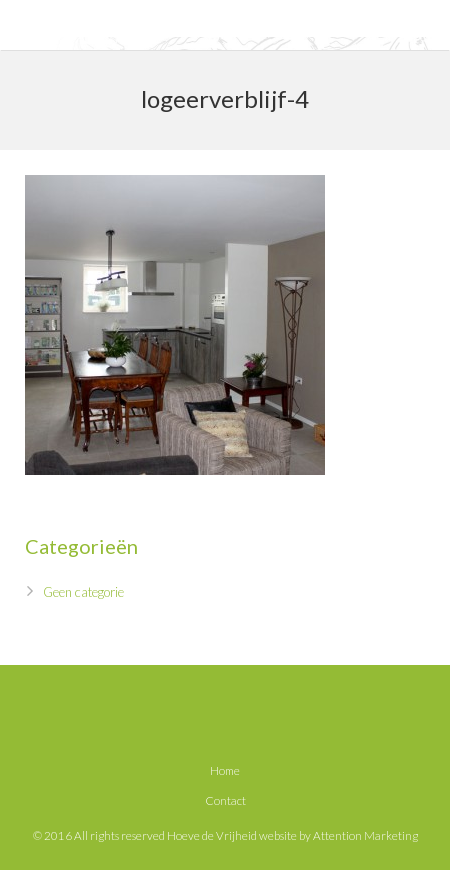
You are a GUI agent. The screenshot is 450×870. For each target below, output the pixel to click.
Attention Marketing (365, 835)
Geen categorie (83, 592)
